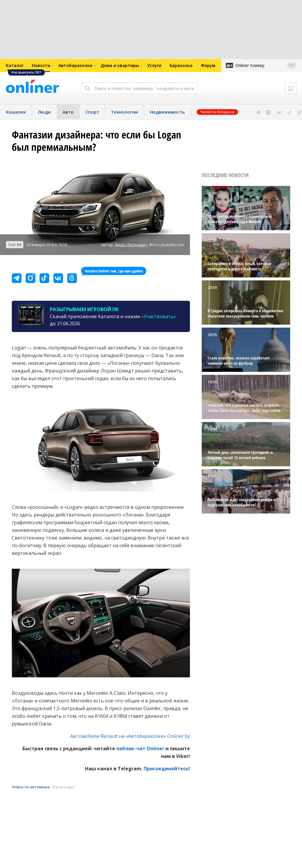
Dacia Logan (64, 787)
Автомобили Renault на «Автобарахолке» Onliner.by (130, 736)
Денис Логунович (131, 245)
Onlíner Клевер (250, 65)
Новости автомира (31, 787)
